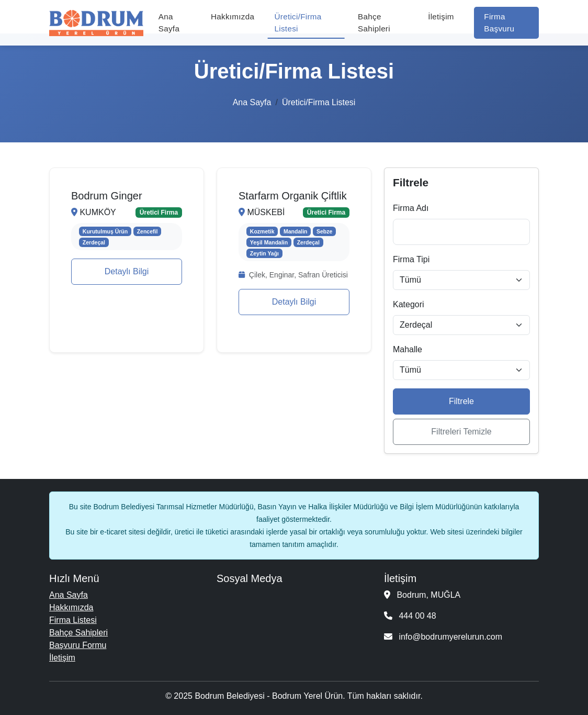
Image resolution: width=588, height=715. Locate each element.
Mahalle (408, 349)
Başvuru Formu (78, 645)
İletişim (441, 16)
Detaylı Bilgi (127, 271)
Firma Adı (411, 208)
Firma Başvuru (499, 23)
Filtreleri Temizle (461, 432)
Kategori (409, 304)
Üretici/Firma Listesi (298, 23)
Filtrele (461, 401)
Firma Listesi (73, 620)
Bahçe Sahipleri (374, 23)
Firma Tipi (411, 259)
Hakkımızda (233, 16)
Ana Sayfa (169, 23)
